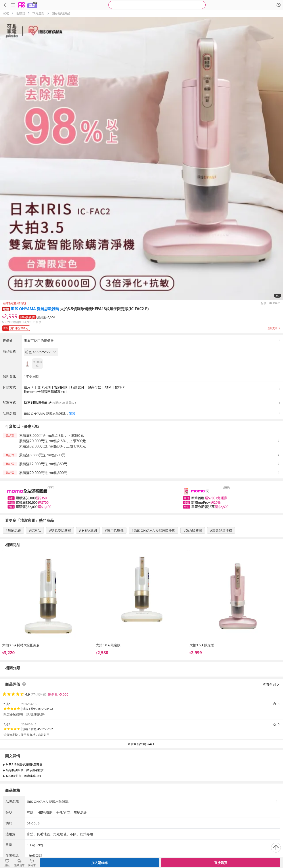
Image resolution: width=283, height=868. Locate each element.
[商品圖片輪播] (141, 158)
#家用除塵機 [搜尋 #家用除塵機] (114, 567)
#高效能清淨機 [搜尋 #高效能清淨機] (221, 567)
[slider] (141, 533)
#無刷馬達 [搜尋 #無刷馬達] (13, 567)
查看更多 (141, 823)
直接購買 (221, 863)
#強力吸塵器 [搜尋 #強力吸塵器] (193, 567)
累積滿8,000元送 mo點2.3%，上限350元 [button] (51, 472)
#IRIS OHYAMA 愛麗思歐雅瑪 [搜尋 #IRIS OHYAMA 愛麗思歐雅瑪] (153, 567)
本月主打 (38, 13)
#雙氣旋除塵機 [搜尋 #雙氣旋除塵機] (60, 567)
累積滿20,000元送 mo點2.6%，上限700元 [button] (52, 478)
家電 (6, 13)
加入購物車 (100, 863)
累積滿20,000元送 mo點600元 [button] (43, 509)
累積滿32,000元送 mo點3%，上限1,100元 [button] (52, 483)
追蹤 (72, 450)
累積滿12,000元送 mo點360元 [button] (43, 501)
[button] (6, 309)
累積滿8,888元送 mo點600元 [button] (42, 492)
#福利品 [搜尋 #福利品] (35, 567)
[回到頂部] (276, 848)
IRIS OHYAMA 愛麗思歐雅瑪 (35, 309)
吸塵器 (21, 13)
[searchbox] (157, 5)
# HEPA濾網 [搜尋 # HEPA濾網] (88, 567)
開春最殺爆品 (61, 13)
